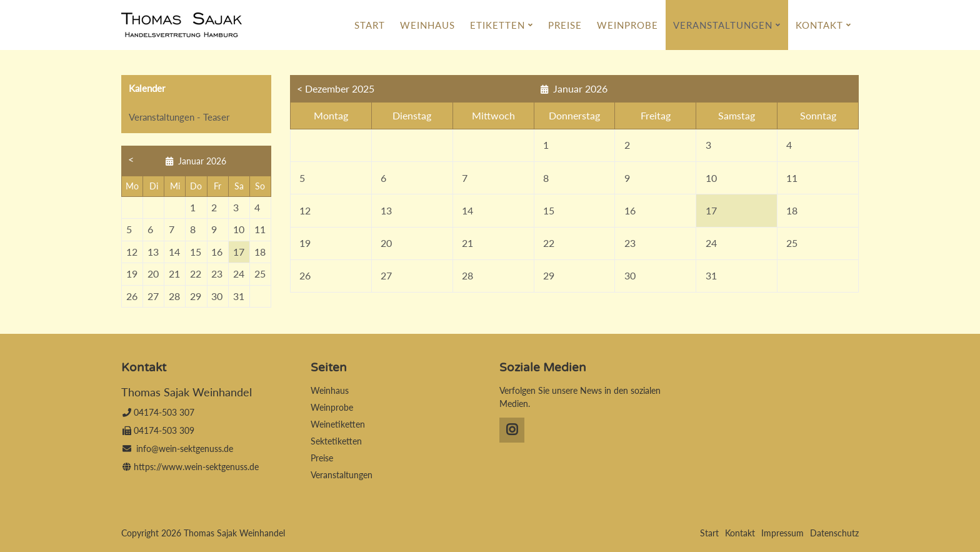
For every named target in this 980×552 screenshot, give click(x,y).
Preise (565, 25)
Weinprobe (627, 25)
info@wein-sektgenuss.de (185, 449)
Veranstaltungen (723, 25)
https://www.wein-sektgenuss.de (196, 467)
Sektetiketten (336, 441)
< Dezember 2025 (336, 88)
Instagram (512, 430)
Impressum (782, 533)
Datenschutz (834, 533)
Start (370, 25)
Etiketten (497, 25)
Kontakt (819, 25)
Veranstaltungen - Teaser (179, 117)
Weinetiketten (338, 424)
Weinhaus (427, 25)
